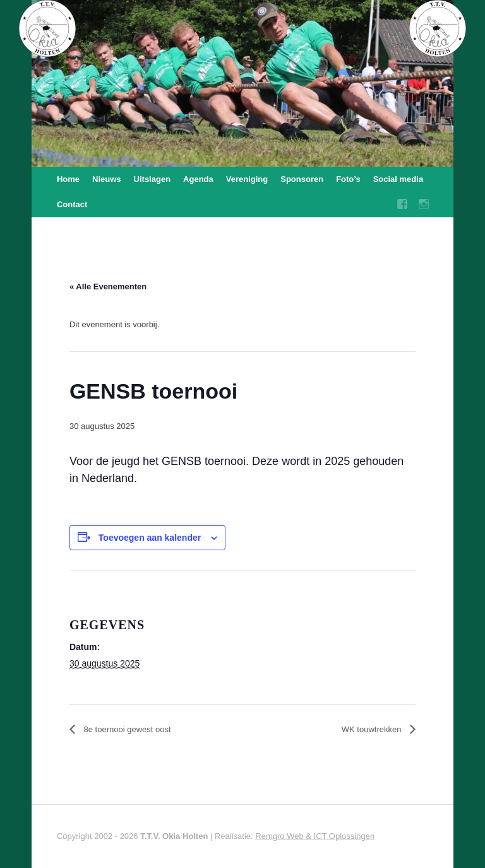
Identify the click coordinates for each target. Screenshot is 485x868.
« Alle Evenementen (108, 286)
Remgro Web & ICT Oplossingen (315, 836)
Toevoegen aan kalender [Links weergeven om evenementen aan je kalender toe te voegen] (150, 538)
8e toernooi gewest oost (126, 729)
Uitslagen (153, 179)
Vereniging (247, 179)
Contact (72, 204)
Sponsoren (302, 179)
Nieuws (107, 179)
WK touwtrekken (373, 729)
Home (68, 179)
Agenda (198, 179)
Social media (398, 179)
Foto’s (348, 179)
